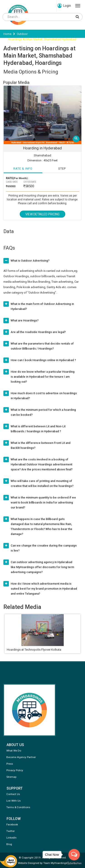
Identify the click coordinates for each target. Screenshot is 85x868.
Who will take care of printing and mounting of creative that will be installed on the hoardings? (42, 483)
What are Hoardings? (25, 320)
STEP (62, 169)
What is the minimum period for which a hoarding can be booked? (43, 412)
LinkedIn (11, 838)
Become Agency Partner (21, 757)
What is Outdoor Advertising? (30, 261)
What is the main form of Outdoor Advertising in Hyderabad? (42, 306)
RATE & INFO (23, 169)
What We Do (14, 751)
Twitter (11, 831)
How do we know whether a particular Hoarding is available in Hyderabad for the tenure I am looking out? (43, 377)
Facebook (12, 824)
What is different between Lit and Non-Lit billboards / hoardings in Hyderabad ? (38, 429)
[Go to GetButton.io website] (74, 863)
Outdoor (22, 34)
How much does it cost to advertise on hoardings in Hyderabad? (44, 396)
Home (7, 34)
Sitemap (11, 777)
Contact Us (13, 794)
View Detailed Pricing (42, 214)
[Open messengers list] (74, 855)
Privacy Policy (15, 770)
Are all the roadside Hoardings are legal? (38, 332)
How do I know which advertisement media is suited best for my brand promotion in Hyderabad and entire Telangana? (44, 589)
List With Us (13, 801)
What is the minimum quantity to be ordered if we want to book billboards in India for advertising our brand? (43, 502)
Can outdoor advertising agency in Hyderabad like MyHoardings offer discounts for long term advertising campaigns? (42, 567)
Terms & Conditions (18, 807)
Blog (9, 844)
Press (10, 764)
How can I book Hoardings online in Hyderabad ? (43, 360)
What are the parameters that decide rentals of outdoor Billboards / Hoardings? (42, 346)
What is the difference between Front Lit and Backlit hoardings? (41, 445)
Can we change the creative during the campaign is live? (44, 548)
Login (64, 6)
